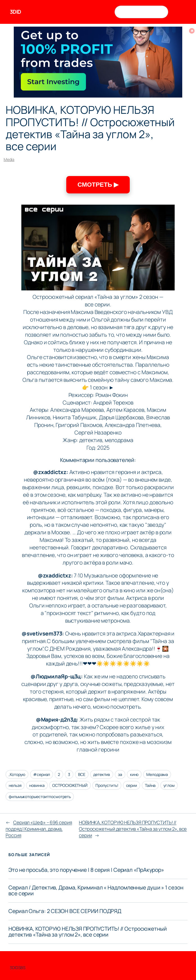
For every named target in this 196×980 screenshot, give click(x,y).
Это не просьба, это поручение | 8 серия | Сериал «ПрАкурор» (86, 870)
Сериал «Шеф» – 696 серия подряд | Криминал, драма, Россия (39, 829)
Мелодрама (157, 774)
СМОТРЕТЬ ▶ (98, 185)
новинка (37, 785)
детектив (102, 774)
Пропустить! (107, 785)
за (120, 774)
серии (132, 785)
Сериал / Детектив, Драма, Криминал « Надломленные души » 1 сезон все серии (96, 891)
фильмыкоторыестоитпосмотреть (40, 797)
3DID (15, 12)
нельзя (15, 785)
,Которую (17, 774)
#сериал (42, 774)
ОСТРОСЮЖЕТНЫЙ (70, 785)
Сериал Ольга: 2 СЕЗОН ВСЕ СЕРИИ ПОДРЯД (65, 911)
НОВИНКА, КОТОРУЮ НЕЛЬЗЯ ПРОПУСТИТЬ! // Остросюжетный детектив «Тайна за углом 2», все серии (133, 829)
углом (169, 785)
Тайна (150, 785)
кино (134, 774)
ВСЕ (82, 774)
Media (9, 159)
